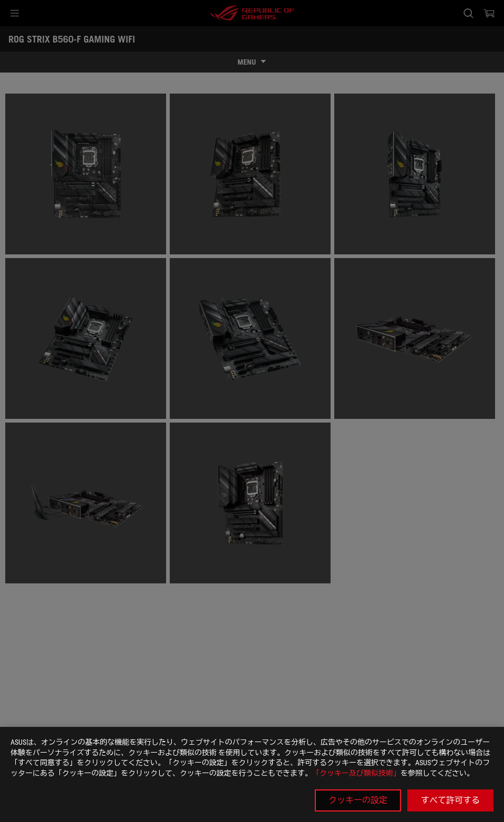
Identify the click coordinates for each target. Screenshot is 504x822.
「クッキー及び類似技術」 (356, 773)
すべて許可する (450, 800)
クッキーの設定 (358, 800)
